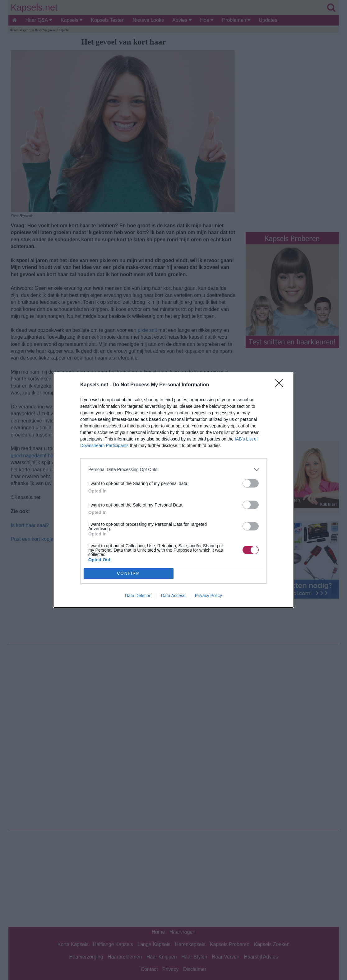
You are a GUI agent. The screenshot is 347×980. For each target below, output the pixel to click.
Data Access (173, 596)
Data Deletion (138, 596)
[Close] (281, 385)
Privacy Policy (208, 596)
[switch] (251, 483)
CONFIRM (129, 573)
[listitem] (173, 470)
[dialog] (173, 490)
